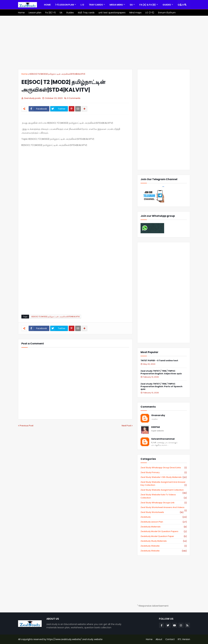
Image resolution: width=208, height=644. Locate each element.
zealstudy (164, 517)
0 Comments (74, 98)
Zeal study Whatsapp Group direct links (164, 468)
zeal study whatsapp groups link (164, 503)
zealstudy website (164, 546)
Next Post (126, 426)
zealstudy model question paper (164, 536)
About (159, 639)
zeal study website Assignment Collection (164, 490)
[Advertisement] (104, 42)
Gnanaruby (158, 415)
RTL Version (184, 639)
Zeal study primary (164, 473)
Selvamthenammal (163, 439)
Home (25, 74)
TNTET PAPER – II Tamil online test (159, 361)
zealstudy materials (164, 527)
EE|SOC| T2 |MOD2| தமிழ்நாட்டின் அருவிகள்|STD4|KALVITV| (57, 74)
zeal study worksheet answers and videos (164, 507)
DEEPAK (156, 427)
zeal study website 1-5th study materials (164, 477)
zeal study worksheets (162, 512)
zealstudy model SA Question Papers (164, 531)
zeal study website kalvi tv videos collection (164, 496)
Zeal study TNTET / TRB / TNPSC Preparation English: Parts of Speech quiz (161, 387)
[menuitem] (47, 5)
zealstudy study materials (164, 541)
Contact (170, 639)
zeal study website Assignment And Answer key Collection (164, 484)
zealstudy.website (164, 551)
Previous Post (26, 426)
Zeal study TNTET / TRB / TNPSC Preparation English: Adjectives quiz (161, 372)
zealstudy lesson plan (164, 522)
